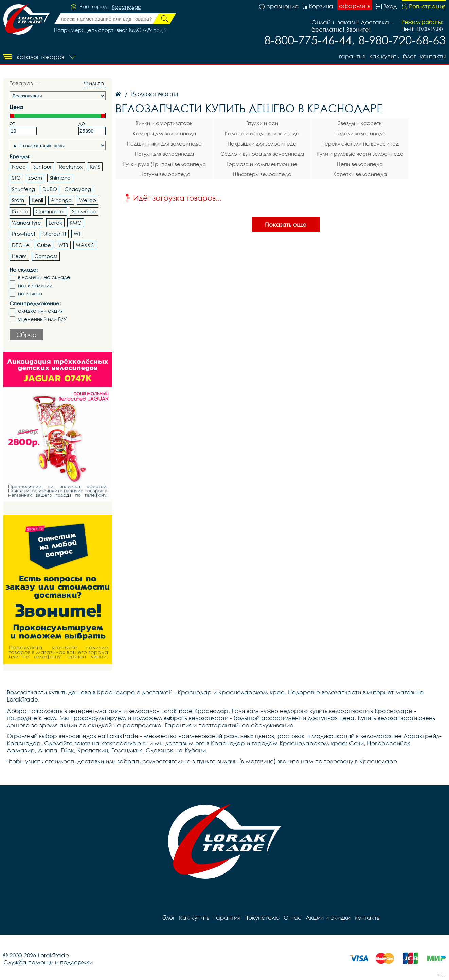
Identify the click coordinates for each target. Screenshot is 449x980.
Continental (50, 211)
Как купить (384, 56)
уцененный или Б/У (42, 319)
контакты (433, 56)
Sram (18, 200)
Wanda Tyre (26, 223)
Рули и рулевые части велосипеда (360, 154)
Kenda (20, 211)
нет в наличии (35, 285)
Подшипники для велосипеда (164, 143)
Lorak (55, 223)
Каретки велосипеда (360, 174)
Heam (19, 256)
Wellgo (88, 200)
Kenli (37, 200)
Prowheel (23, 234)
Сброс (26, 335)
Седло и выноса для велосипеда (262, 154)
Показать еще (286, 224)
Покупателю (262, 917)
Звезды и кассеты (360, 123)
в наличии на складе (44, 277)
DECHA (21, 245)
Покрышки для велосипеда (262, 143)
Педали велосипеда (360, 133)
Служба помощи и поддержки (48, 962)
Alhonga (61, 200)
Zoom (35, 178)
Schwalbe (84, 211)
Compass (46, 256)
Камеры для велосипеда (164, 133)
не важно (30, 294)
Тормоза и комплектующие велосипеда (262, 165)
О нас (293, 917)
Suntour (42, 167)
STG (16, 178)
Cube (44, 245)
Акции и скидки (328, 917)
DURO (50, 189)
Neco (19, 167)
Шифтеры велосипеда (262, 174)
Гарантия (352, 56)
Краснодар (127, 7)
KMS (95, 167)
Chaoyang (78, 189)
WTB (63, 245)
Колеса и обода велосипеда (262, 133)
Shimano (60, 178)
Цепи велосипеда (360, 164)
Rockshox (71, 167)
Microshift (54, 234)
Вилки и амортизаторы (164, 123)
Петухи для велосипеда (164, 154)
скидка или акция (40, 311)
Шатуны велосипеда (164, 174)
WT (77, 234)
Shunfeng (23, 189)
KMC (76, 223)
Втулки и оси (262, 123)
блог (409, 56)
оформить (355, 6)
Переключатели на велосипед (360, 143)
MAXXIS (85, 245)
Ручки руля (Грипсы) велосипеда (164, 164)
